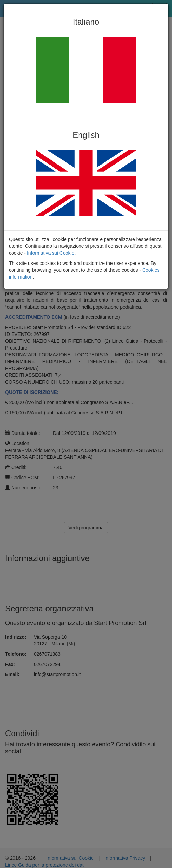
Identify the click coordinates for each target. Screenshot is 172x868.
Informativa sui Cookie (51, 253)
